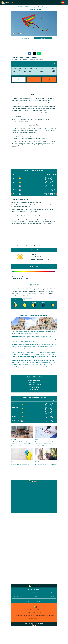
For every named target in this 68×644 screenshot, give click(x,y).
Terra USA (16, 596)
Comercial (31, 602)
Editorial (38, 602)
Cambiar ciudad (25, 38)
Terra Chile (16, 593)
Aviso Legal (29, 613)
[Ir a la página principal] (9, 2)
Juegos (53, 596)
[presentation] (54, 71)
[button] (66, 2)
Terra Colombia (34, 593)
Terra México (51, 593)
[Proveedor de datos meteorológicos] (34, 625)
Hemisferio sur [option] (28, 300)
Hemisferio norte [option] (16, 300)
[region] (34, 45)
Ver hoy (43, 38)
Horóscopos (34, 596)
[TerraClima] (63, 2)
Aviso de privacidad (37, 613)
